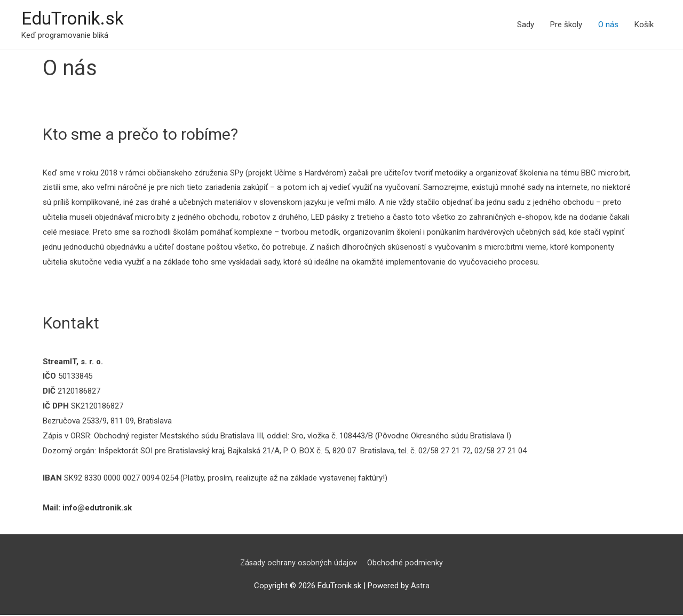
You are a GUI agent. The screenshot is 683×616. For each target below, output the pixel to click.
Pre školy (566, 25)
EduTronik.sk (75, 19)
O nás (608, 25)
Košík (644, 25)
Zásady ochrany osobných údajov (299, 564)
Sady (526, 25)
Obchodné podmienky (406, 564)
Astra (420, 587)
